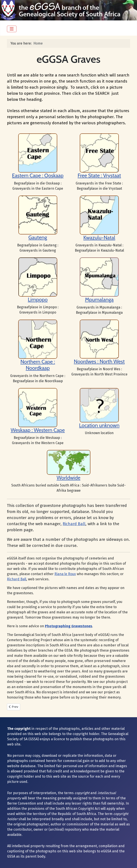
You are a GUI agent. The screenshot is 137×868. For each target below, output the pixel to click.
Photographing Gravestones (68, 626)
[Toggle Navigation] (12, 29)
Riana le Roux (65, 574)
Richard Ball (74, 524)
